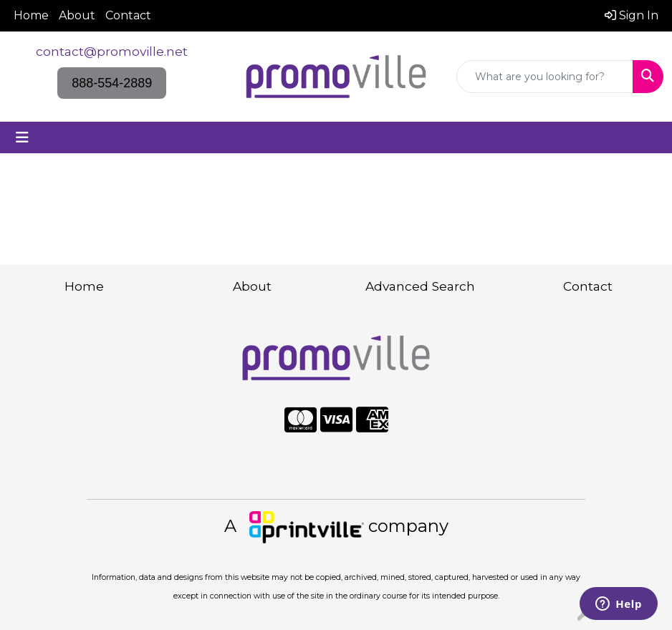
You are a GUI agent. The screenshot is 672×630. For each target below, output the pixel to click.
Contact (128, 15)
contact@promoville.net (112, 51)
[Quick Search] (545, 77)
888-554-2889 (112, 83)
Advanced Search (420, 286)
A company (336, 526)
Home (31, 15)
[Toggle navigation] (22, 137)
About (77, 15)
